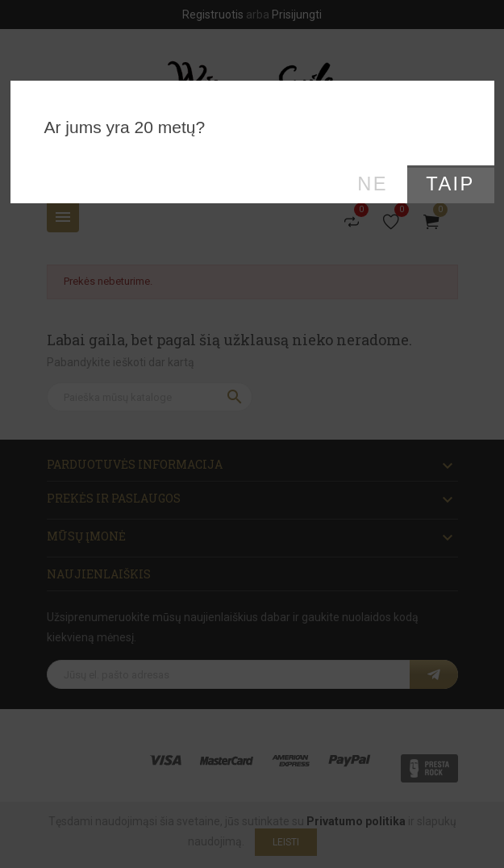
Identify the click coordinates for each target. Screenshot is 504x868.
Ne (373, 184)
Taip (450, 184)
